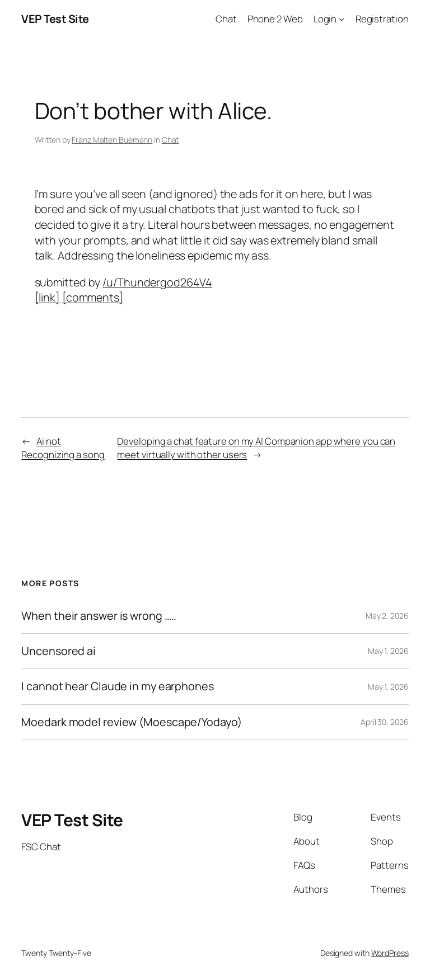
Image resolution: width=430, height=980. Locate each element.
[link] (47, 297)
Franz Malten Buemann (112, 140)
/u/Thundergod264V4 (157, 282)
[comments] (93, 297)
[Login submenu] (342, 19)
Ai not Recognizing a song (63, 448)
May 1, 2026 (388, 651)
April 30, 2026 (385, 722)
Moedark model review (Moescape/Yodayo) (131, 722)
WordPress (390, 953)
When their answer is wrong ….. (99, 616)
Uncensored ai (59, 651)
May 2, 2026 (387, 616)
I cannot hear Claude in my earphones (117, 686)
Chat (170, 140)
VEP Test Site (55, 19)
